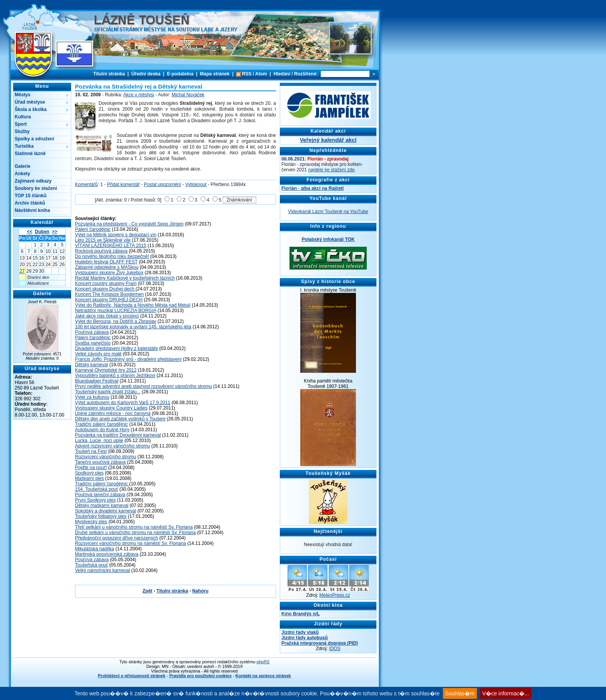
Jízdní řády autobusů (305, 638)
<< (30, 232)
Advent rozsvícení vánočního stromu (112, 446)
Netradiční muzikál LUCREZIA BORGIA (116, 311)
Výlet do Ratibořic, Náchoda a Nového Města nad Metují (133, 305)
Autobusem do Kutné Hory (102, 430)
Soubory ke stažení (36, 188)
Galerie (23, 166)
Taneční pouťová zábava (100, 462)
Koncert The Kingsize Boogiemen (109, 294)
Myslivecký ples (91, 522)
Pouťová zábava (92, 332)
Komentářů (86, 184)
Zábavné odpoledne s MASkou (107, 267)
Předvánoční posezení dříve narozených (117, 538)
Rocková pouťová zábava (101, 251)
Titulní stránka (109, 74)
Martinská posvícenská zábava (107, 554)
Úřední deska (146, 74)
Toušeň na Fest (91, 451)
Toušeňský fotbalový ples (101, 516)
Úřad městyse (30, 102)
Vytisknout (196, 184)
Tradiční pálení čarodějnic (101, 424)
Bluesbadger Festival (97, 381)
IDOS (334, 649)
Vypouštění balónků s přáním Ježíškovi (115, 376)
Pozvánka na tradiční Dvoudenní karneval (118, 435)
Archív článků (30, 203)
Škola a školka (31, 109)
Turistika (24, 146)
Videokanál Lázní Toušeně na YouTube (328, 212)
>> (54, 232)
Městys (23, 95)
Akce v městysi (139, 95)
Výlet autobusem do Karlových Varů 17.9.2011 (123, 403)
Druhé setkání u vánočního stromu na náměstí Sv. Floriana (135, 533)
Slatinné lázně (30, 154)
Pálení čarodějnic (93, 229)
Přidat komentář (123, 184)
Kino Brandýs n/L (300, 614)
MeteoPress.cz (334, 595)
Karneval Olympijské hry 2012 (106, 370)
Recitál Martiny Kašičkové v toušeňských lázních (125, 278)
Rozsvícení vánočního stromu (106, 457)
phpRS (263, 662)
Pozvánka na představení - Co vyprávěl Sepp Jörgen (129, 224)
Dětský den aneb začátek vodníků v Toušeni (120, 419)
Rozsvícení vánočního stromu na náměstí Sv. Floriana (130, 543)
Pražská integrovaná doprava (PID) (320, 643)
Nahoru (200, 591)
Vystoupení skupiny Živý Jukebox (109, 273)
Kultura (23, 117)
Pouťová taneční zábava (100, 495)
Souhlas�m (460, 693)
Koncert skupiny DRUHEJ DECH (109, 300)
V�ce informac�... (506, 693)
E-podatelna (180, 74)
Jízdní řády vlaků (300, 632)
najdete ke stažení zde (331, 170)
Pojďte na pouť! (91, 468)
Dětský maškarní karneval (102, 505)
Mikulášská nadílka (94, 549)
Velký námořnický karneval (102, 570)
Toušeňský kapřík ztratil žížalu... (108, 392)
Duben (42, 232)
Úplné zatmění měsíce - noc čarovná (113, 413)
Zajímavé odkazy (33, 181)
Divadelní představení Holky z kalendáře (117, 348)
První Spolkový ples (95, 500)
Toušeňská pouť (91, 565)
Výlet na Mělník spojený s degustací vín (116, 235)
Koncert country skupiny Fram (106, 283)
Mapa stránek (215, 74)
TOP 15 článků (31, 196)
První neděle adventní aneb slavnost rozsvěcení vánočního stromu (143, 386)
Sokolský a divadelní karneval (106, 511)
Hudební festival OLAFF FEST (106, 262)
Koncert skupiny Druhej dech (105, 289)
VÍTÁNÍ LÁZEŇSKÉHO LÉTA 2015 (111, 246)
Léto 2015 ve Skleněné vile (103, 240)
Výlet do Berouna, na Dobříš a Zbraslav (116, 321)
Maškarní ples (89, 478)
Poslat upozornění (163, 184)
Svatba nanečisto (93, 343)
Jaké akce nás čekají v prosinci (107, 316)
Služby (22, 131)
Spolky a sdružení (34, 139)
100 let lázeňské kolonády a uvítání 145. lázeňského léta (133, 327)
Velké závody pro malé (98, 354)
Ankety (22, 174)
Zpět (147, 591)
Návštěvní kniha (32, 210)
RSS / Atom (254, 74)
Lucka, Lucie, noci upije (99, 440)
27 (22, 271)
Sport (21, 124)
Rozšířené (305, 74)
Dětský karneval (91, 365)
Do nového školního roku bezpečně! (112, 256)
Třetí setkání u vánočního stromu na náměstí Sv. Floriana (134, 527)
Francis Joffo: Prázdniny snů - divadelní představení (128, 359)
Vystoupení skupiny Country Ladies (111, 408)
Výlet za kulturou (92, 397)
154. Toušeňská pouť (97, 489)
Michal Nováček (188, 95)
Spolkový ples (89, 473)
